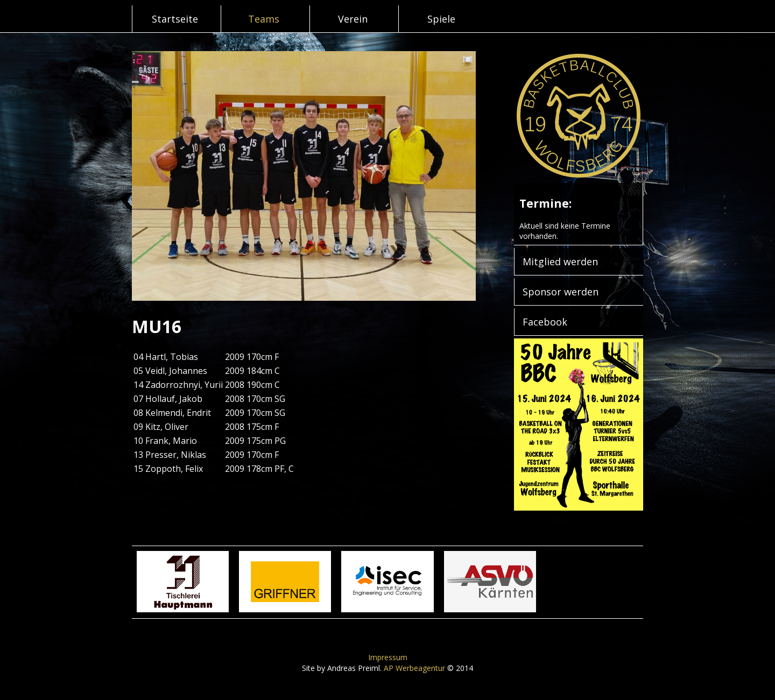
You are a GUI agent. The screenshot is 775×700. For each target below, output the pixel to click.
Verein (353, 19)
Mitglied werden (560, 261)
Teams (264, 19)
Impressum (388, 657)
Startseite (175, 19)
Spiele (441, 19)
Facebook (545, 322)
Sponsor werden (561, 292)
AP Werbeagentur (414, 668)
